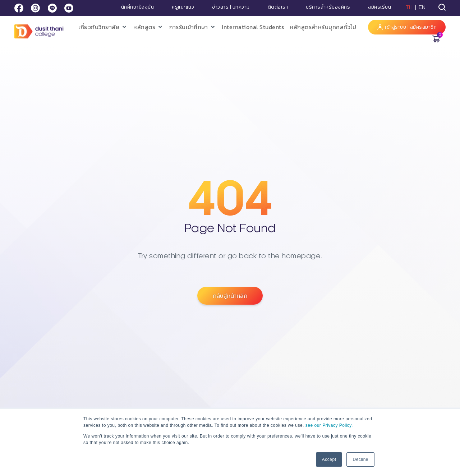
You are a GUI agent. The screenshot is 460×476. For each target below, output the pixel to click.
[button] (103, 27)
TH (409, 7)
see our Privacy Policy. (329, 425)
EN (422, 7)
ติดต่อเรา (278, 7)
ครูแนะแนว (183, 7)
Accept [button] (329, 459)
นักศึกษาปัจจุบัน (138, 7)
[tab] (442, 7)
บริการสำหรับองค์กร (328, 7)
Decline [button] (360, 459)
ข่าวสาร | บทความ (231, 7)
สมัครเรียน (379, 7)
